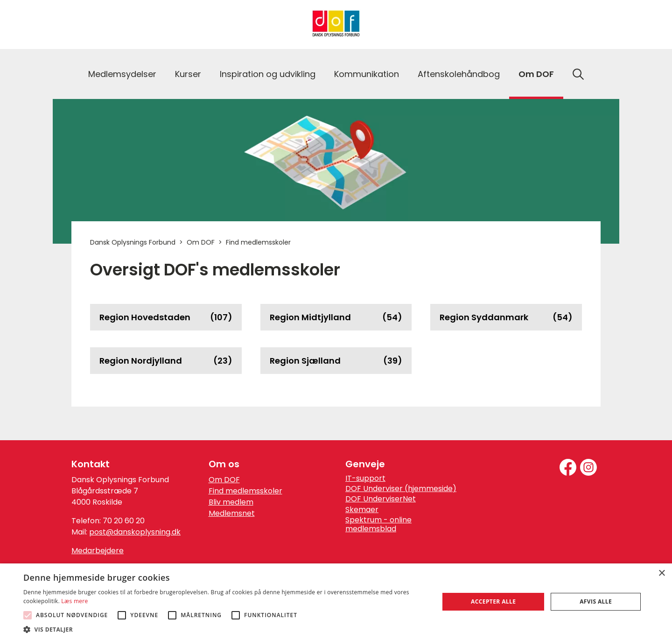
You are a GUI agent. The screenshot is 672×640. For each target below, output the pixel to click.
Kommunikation (367, 74)
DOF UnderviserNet (381, 499)
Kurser (188, 74)
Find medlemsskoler (245, 491)
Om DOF (536, 74)
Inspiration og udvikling (268, 74)
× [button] (661, 573)
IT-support (365, 478)
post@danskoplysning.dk (135, 532)
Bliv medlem (231, 502)
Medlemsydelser (122, 74)
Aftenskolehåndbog (459, 74)
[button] (225, 629)
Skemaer (362, 510)
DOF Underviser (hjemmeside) (401, 489)
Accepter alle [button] (493, 601)
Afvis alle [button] (596, 601)
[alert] (336, 602)
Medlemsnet (232, 513)
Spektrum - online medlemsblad (378, 524)
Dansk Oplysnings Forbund (133, 242)
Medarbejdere (98, 551)
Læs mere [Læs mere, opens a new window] (74, 601)
